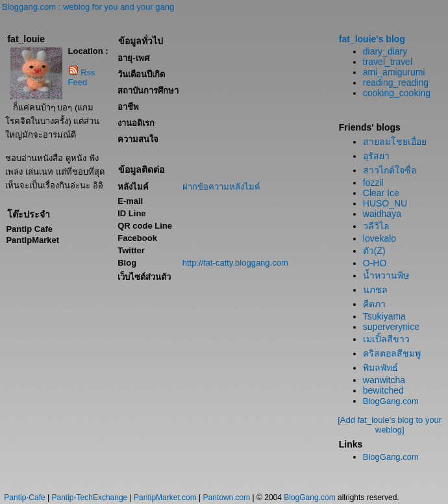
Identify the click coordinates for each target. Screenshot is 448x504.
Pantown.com (227, 498)
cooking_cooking (397, 93)
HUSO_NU (385, 203)
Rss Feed (82, 77)
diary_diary (385, 51)
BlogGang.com (391, 401)
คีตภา (374, 304)
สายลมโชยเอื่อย (395, 142)
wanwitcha (384, 380)
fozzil (373, 183)
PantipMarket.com (165, 498)
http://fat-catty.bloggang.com (235, 263)
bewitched (383, 390)
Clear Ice (381, 193)
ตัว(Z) (374, 251)
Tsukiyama (384, 316)
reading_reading (396, 82)
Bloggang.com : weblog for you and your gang (88, 7)
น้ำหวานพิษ (386, 275)
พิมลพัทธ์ (380, 368)
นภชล (375, 290)
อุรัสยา (376, 156)
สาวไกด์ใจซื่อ (390, 170)
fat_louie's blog (372, 39)
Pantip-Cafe (24, 498)
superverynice (391, 327)
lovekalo (380, 238)
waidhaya (382, 214)
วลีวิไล (376, 226)
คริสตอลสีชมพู (392, 353)
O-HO (375, 263)
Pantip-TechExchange (90, 498)
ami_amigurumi (394, 72)
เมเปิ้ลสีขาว (386, 339)
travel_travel (388, 62)
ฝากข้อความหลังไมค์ (221, 187)
